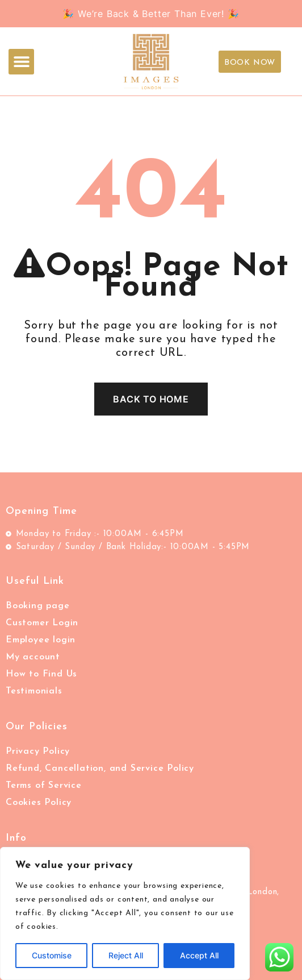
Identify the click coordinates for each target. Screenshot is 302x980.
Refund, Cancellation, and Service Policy (100, 769)
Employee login (41, 640)
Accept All (199, 955)
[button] (21, 62)
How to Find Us (41, 674)
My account (33, 657)
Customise (52, 955)
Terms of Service (44, 786)
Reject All (126, 955)
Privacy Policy (38, 751)
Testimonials (34, 691)
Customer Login (42, 623)
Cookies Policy (39, 803)
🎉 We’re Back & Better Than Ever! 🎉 (151, 14)
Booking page (38, 606)
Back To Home (151, 399)
